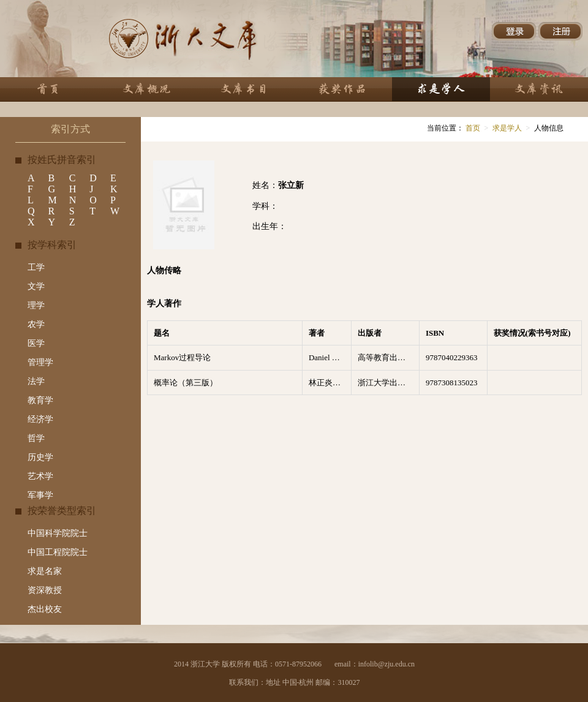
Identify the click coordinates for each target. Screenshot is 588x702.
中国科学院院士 (58, 533)
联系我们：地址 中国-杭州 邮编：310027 (295, 682)
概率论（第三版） (186, 383)
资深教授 (45, 590)
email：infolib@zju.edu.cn (375, 664)
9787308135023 (452, 383)
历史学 (40, 457)
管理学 (40, 362)
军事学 (40, 495)
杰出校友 (45, 609)
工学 (36, 267)
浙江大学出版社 (386, 383)
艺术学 (40, 476)
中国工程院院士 (58, 552)
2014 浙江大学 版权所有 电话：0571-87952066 (248, 664)
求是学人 (507, 128)
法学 (36, 381)
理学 (36, 305)
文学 (36, 286)
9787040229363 (452, 357)
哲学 (36, 438)
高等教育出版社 (386, 357)
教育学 (40, 400)
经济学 (40, 419)
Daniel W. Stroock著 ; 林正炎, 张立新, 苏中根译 (330, 357)
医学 (36, 343)
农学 (36, 324)
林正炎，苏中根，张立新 (330, 383)
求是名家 (45, 571)
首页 (472, 128)
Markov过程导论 (182, 357)
